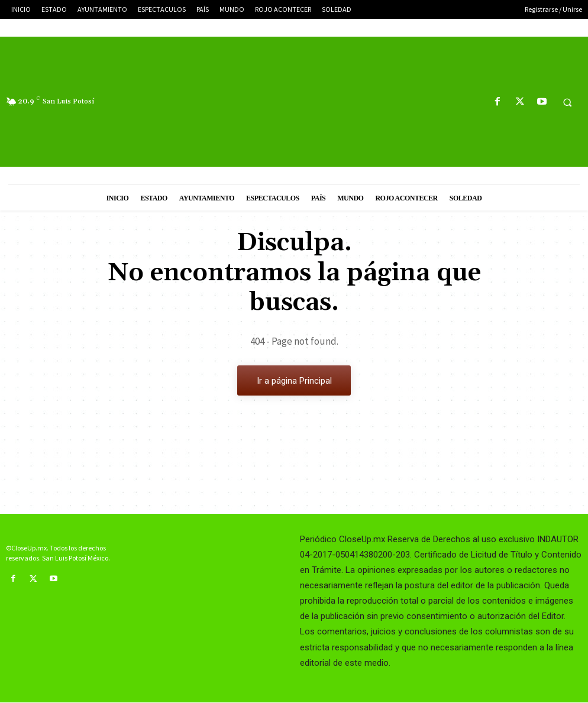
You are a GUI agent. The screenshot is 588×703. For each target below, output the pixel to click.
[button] (567, 102)
